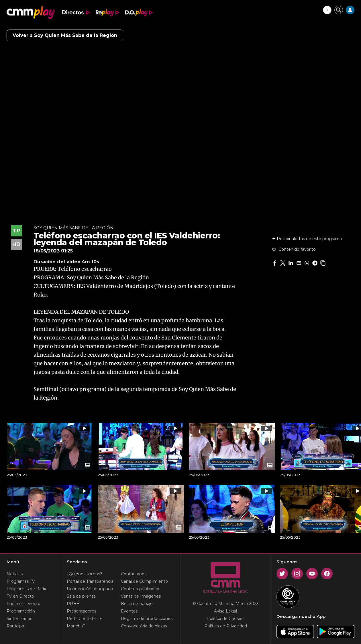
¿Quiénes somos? (85, 574)
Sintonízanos (19, 619)
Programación (21, 611)
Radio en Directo (23, 604)
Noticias (15, 574)
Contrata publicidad (140, 589)
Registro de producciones (147, 619)
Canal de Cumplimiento (144, 581)
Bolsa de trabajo (137, 604)
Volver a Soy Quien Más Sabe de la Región (65, 35)
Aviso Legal (225, 611)
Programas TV (21, 581)
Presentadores (82, 611)
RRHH (73, 604)
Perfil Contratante (85, 619)
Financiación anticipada (90, 589)
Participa (15, 626)
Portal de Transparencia (90, 581)
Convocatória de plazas (144, 626)
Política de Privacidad (226, 626)
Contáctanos (134, 574)
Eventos (129, 611)
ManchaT (76, 626)
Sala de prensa (81, 596)
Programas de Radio (27, 589)
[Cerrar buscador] (339, 10)
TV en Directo (20, 596)
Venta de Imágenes (141, 596)
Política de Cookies (225, 619)
